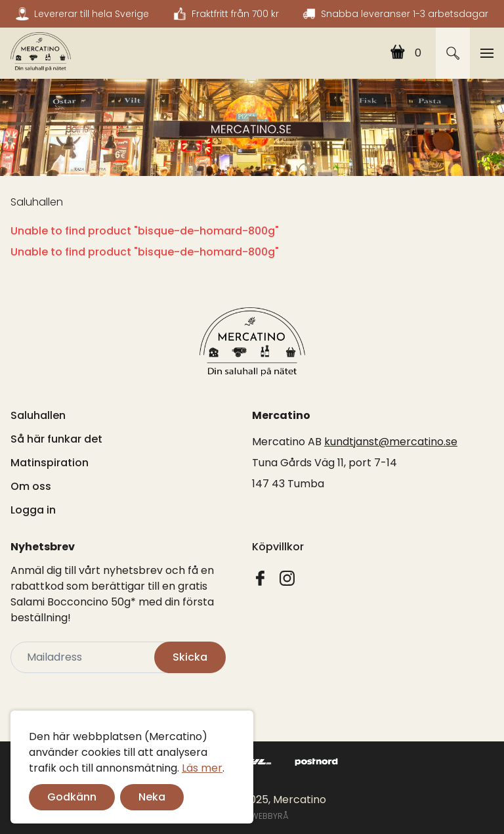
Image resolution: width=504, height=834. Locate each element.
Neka (152, 797)
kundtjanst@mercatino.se (391, 442)
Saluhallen (37, 202)
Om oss (31, 486)
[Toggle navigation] (487, 53)
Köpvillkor (278, 547)
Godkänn (72, 797)
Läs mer (202, 768)
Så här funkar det (56, 439)
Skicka (190, 657)
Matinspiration (50, 463)
